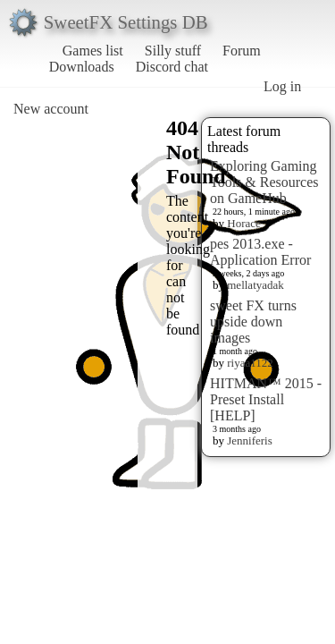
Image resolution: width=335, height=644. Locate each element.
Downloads (82, 67)
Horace (244, 223)
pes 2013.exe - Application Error (260, 252)
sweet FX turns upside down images (253, 322)
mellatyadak (255, 285)
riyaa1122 (250, 363)
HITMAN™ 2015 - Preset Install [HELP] (266, 399)
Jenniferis (250, 441)
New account (51, 109)
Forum (242, 51)
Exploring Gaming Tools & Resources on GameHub (264, 182)
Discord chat (172, 67)
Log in (282, 86)
